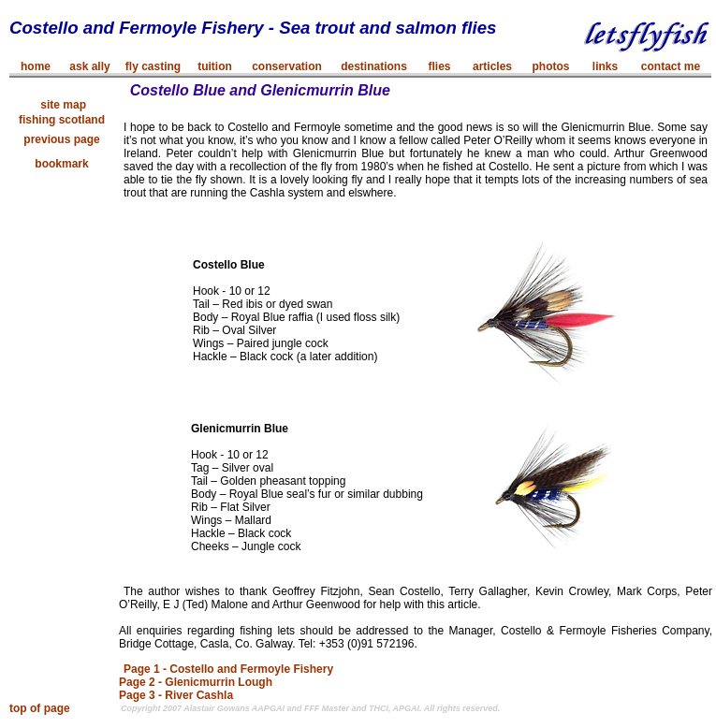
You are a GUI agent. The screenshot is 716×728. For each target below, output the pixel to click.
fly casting (153, 66)
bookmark (61, 164)
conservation (287, 66)
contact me (671, 66)
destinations (374, 66)
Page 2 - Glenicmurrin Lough (196, 682)
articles (492, 66)
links (605, 66)
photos (551, 66)
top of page (40, 708)
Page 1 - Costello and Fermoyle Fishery (228, 669)
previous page (61, 139)
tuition (215, 66)
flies (439, 66)
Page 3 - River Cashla (176, 695)
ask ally (89, 66)
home (36, 66)
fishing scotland (62, 120)
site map (62, 105)
